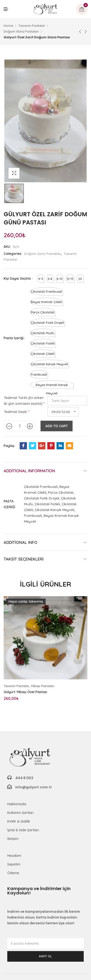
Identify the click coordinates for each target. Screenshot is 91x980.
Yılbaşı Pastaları (43, 686)
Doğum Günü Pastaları (21, 31)
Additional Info (21, 542)
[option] (14, 193)
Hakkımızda (17, 804)
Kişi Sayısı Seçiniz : (18, 278)
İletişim (13, 839)
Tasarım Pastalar (32, 26)
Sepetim (14, 864)
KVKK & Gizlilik (19, 821)
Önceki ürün (80, 32)
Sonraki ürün (86, 32)
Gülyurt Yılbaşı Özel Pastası (25, 692)
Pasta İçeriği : (14, 338)
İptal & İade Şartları (23, 830)
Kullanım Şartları (21, 813)
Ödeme (13, 873)
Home (8, 26)
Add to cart (57, 426)
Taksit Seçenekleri (24, 559)
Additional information (29, 471)
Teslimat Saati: (16, 412)
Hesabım (14, 856)
